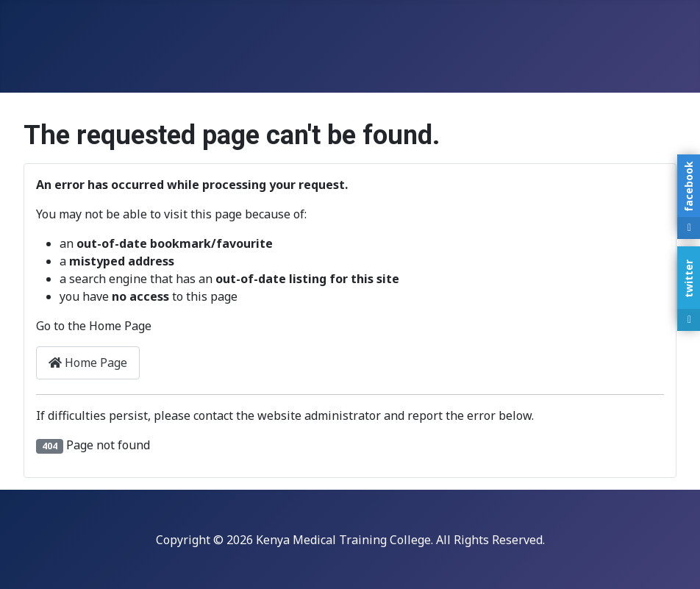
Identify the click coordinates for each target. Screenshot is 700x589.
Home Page (88, 363)
